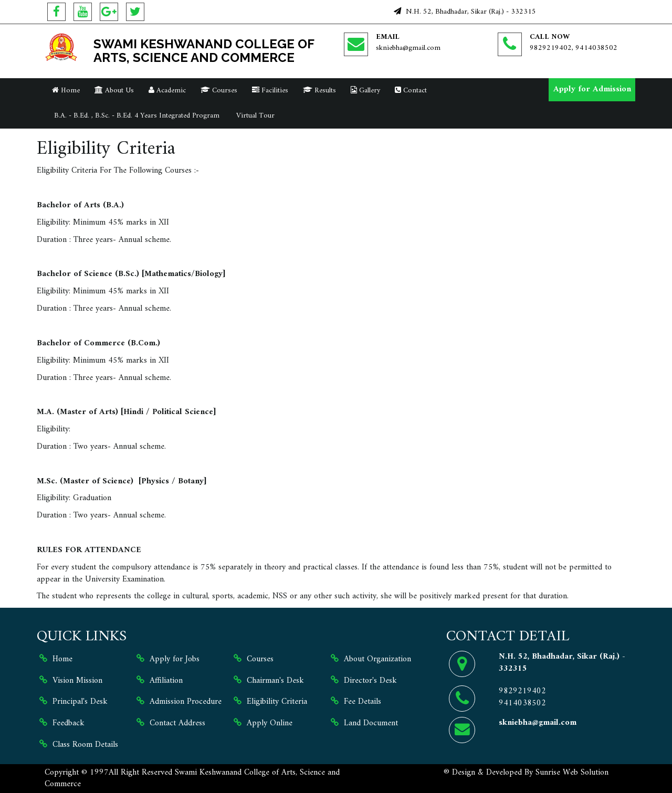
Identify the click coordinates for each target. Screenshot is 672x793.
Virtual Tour (254, 116)
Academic (167, 91)
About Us (114, 91)
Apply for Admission (592, 89)
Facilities (270, 91)
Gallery (365, 91)
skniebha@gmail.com (408, 48)
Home (66, 91)
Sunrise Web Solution (572, 773)
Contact (411, 91)
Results (319, 91)
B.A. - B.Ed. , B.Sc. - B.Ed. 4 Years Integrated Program (136, 116)
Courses (219, 91)
